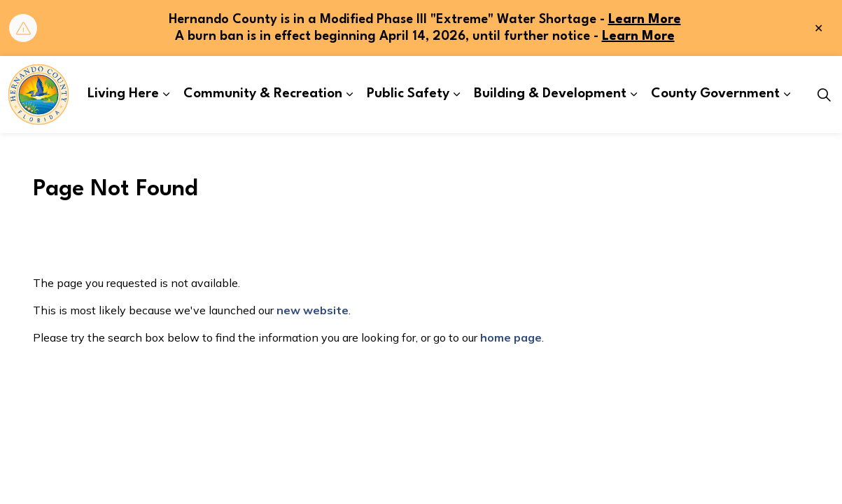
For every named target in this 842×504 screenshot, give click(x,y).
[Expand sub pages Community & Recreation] (349, 94)
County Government (715, 94)
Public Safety (408, 94)
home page (511, 337)
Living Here (123, 94)
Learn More (645, 20)
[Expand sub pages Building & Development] (633, 94)
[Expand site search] (824, 94)
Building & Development (550, 94)
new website (313, 310)
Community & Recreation (263, 94)
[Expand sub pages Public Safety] (456, 94)
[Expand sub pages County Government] (787, 94)
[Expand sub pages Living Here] (166, 94)
